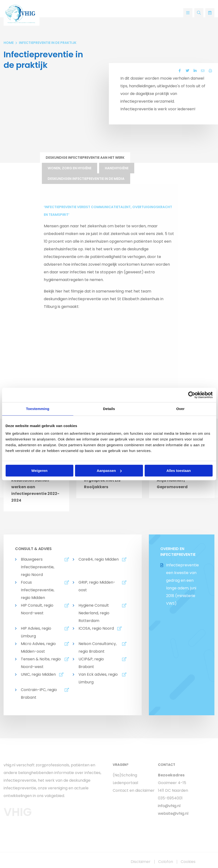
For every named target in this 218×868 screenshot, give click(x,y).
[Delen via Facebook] (180, 71)
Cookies (188, 862)
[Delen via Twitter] (187, 71)
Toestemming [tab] (38, 409)
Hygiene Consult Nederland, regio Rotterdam (94, 613)
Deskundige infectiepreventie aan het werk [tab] (85, 158)
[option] (36, 483)
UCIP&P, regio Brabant (91, 663)
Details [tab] (109, 409)
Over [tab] (181, 409)
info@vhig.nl (169, 806)
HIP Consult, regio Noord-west (37, 609)
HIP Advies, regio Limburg (36, 632)
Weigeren (39, 471)
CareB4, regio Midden (99, 559)
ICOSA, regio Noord (96, 628)
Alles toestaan (179, 471)
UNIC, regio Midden (38, 674)
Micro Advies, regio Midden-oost (38, 648)
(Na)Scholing (125, 775)
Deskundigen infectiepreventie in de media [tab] (86, 179)
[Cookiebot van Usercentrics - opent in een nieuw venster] (192, 395)
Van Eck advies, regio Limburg (98, 678)
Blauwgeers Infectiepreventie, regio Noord (38, 567)
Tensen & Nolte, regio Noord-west (41, 663)
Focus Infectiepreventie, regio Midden (38, 590)
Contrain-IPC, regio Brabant (39, 694)
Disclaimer (141, 862)
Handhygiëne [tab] (117, 168)
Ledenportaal (125, 783)
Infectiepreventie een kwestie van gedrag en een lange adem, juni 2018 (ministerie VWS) (182, 584)
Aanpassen (109, 471)
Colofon (166, 862)
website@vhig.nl (173, 813)
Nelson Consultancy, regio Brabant (98, 648)
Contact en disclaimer (132, 790)
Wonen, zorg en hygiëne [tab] (70, 168)
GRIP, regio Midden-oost (97, 586)
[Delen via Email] (203, 71)
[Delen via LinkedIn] (195, 71)
